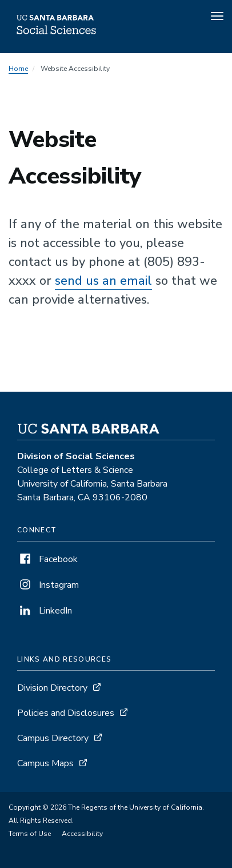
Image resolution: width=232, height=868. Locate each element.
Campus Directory (53, 738)
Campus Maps (45, 763)
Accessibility (82, 834)
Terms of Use (30, 834)
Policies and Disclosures (66, 713)
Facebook (47, 559)
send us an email (103, 281)
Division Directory (52, 688)
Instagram (48, 585)
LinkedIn (45, 611)
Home (18, 69)
